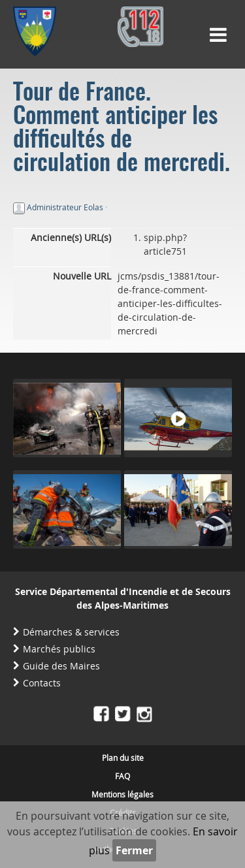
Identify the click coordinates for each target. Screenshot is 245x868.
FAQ (122, 776)
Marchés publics (59, 649)
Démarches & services (71, 632)
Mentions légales (122, 794)
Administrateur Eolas (65, 207)
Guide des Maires (61, 666)
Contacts (42, 683)
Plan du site (123, 758)
